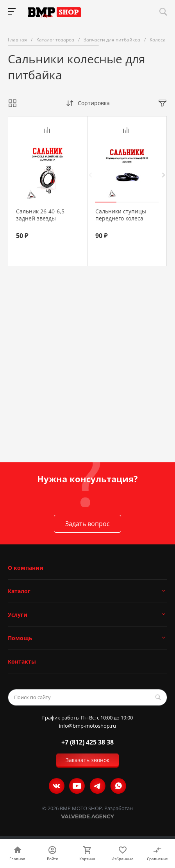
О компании (26, 568)
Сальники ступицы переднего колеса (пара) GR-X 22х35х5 (122, 218)
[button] (106, 202)
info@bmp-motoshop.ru (87, 726)
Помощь (20, 638)
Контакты (22, 661)
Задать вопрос (87, 524)
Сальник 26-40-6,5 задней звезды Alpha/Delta (40, 218)
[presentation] (90, 175)
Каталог (19, 591)
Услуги (18, 615)
